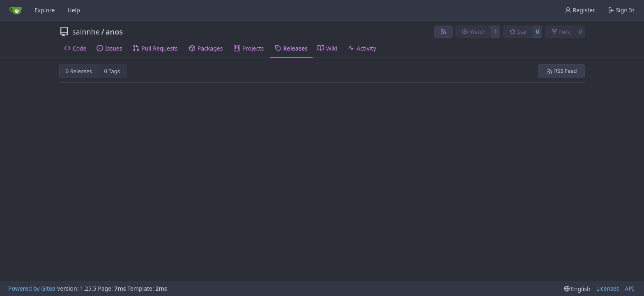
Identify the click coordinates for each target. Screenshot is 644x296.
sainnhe (86, 32)
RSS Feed (562, 71)
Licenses (608, 288)
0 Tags (112, 71)
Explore (45, 10)
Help (74, 10)
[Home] (16, 10)
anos (114, 32)
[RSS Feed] (444, 32)
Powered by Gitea (32, 288)
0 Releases (79, 71)
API (629, 288)
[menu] (577, 289)
